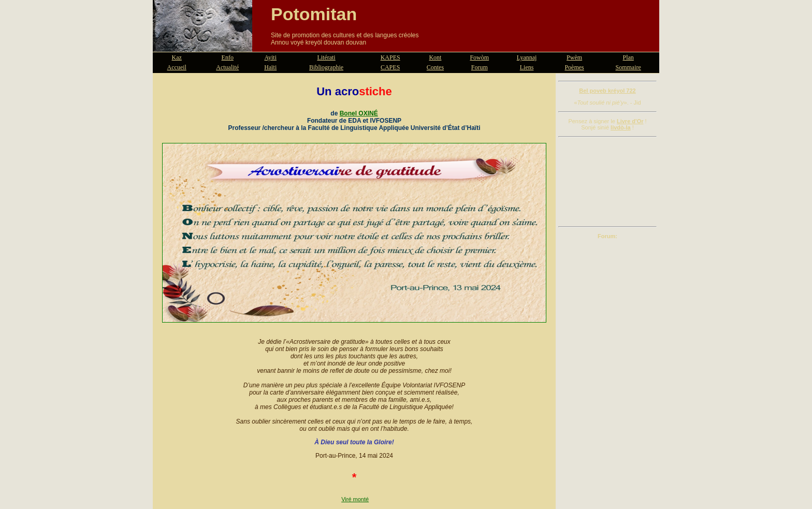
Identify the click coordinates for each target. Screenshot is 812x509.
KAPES (390, 57)
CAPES (390, 67)
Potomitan (314, 14)
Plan (628, 57)
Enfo (228, 57)
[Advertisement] (607, 182)
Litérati (326, 57)
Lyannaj (527, 57)
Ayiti (270, 57)
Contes (435, 67)
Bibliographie (326, 67)
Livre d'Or (630, 121)
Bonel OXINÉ (359, 113)
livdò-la (621, 127)
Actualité (227, 67)
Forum (480, 67)
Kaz (177, 57)
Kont (435, 57)
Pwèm (574, 57)
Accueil (177, 67)
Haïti (270, 67)
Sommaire (628, 67)
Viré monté (355, 499)
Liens (527, 67)
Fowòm (479, 57)
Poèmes (574, 67)
